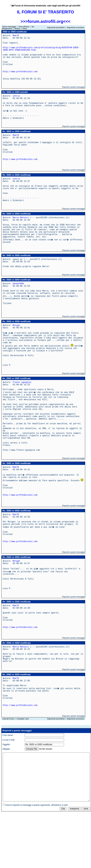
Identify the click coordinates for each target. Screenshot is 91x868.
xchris (16, 96)
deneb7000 (18, 284)
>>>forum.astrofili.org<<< (46, 21)
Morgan (16, 325)
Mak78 (16, 36)
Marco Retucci (21, 218)
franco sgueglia (22, 382)
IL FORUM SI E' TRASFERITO (46, 12)
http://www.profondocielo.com (20, 72)
